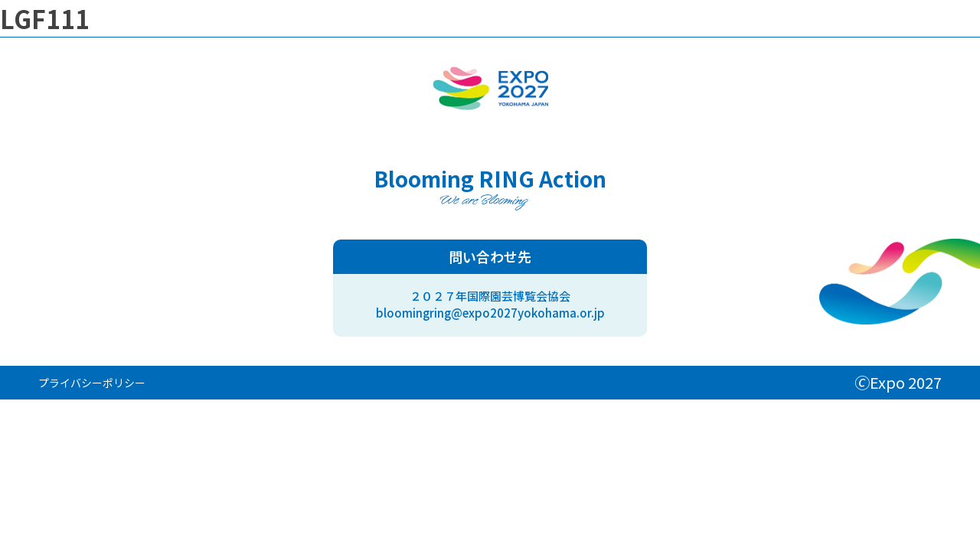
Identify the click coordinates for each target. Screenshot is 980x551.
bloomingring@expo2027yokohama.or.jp (490, 313)
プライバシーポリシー (92, 383)
